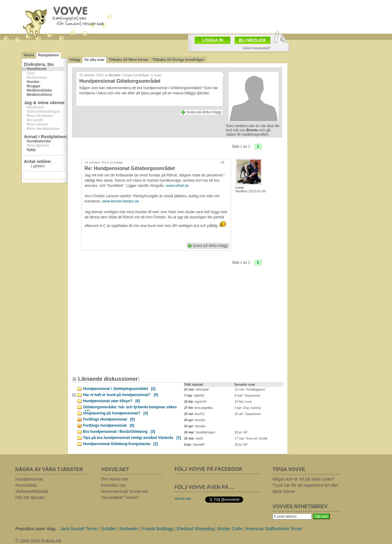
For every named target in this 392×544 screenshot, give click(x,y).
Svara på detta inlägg (204, 112)
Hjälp (31, 150)
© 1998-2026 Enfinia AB (38, 541)
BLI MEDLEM (252, 40)
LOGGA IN (213, 40)
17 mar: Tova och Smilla (251, 438)
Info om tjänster (30, 497)
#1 (223, 162)
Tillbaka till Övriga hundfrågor (178, 60)
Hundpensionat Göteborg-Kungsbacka (121, 444)
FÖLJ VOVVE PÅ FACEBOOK (209, 469)
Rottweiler (129, 529)
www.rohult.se (177, 186)
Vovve (29, 55)
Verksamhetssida (32, 491)
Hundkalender (39, 141)
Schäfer (108, 529)
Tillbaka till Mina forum (128, 60)
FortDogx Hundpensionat (109, 419)
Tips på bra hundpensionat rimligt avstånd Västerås (132, 438)
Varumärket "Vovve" (120, 497)
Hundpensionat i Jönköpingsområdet (119, 389)
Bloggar (34, 86)
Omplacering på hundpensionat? (115, 413)
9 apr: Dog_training (248, 408)
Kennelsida (26, 485)
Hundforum (37, 69)
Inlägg (75, 60)
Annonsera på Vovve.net (124, 491)
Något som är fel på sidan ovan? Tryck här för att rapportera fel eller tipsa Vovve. (305, 485)
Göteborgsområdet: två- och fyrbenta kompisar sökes (130, 408)
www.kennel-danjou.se (120, 201)
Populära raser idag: (36, 529)
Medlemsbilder (40, 90)
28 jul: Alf (241, 432)
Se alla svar (94, 60)
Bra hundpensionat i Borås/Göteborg (119, 432)
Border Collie (230, 529)
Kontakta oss (113, 485)
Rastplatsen (48, 55)
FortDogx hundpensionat (109, 425)
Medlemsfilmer (40, 95)
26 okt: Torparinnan (248, 414)
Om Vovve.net (115, 479)
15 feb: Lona (243, 402)
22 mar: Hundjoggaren (250, 389)
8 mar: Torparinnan (247, 396)
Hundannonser (29, 479)
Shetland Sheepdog (195, 529)
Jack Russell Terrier (79, 529)
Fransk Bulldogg (158, 529)
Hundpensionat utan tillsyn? (111, 401)
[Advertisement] (127, 325)
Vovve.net (183, 499)
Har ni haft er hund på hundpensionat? (121, 395)
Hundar (33, 82)
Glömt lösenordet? (257, 48)
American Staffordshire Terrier (274, 529)
